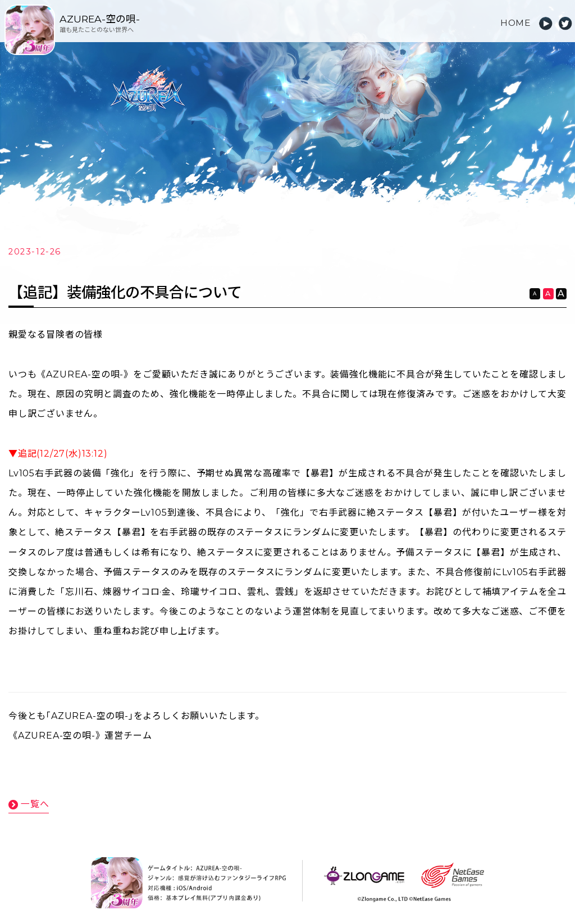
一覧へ (35, 802)
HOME (515, 23)
